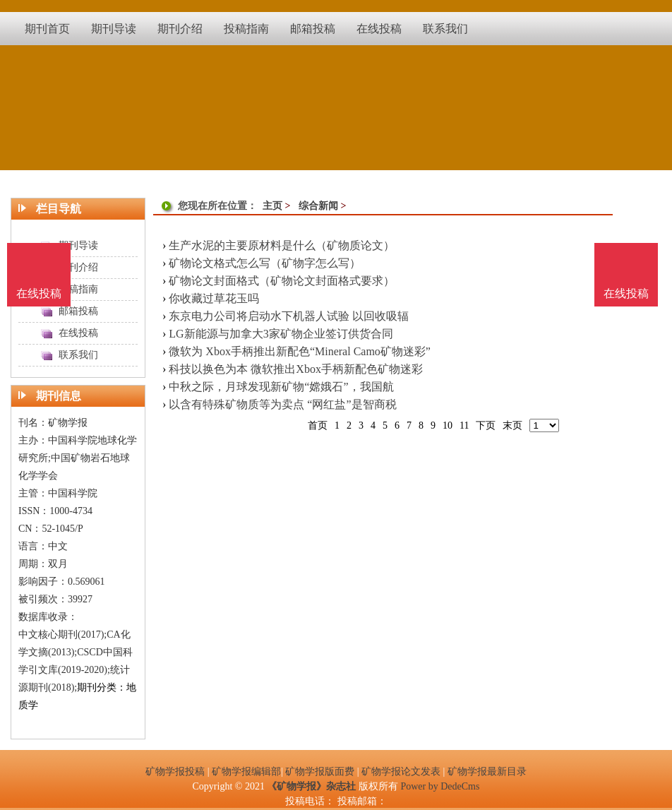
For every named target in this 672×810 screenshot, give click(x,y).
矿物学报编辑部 (246, 772)
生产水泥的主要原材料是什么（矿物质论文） (282, 245)
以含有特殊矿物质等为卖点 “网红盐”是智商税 (282, 404)
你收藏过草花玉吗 (214, 298)
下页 (486, 425)
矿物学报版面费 (320, 772)
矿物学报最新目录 (487, 772)
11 (464, 425)
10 (448, 425)
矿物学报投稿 (175, 772)
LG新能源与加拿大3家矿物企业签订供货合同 (281, 334)
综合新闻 (318, 206)
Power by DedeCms (440, 786)
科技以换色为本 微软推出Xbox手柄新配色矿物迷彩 (296, 369)
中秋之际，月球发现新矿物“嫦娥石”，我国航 (281, 387)
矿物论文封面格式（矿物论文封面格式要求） (282, 281)
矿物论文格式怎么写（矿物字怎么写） (265, 263)
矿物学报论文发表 (401, 772)
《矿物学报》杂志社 (311, 786)
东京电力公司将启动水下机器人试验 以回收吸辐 (289, 316)
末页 (512, 425)
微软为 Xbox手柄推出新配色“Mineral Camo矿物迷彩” (300, 351)
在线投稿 (626, 293)
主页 (272, 206)
